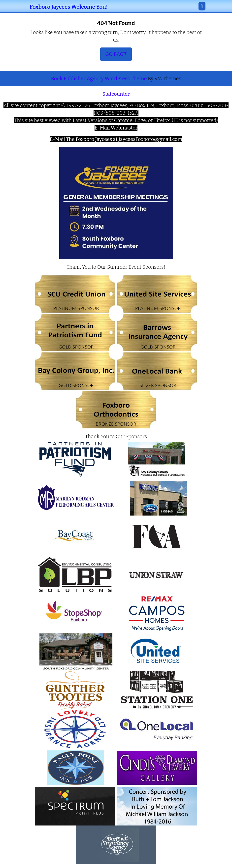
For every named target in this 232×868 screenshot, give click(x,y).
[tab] (202, 6)
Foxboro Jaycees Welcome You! (69, 7)
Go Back (118, 56)
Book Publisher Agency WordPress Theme (99, 79)
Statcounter (116, 94)
